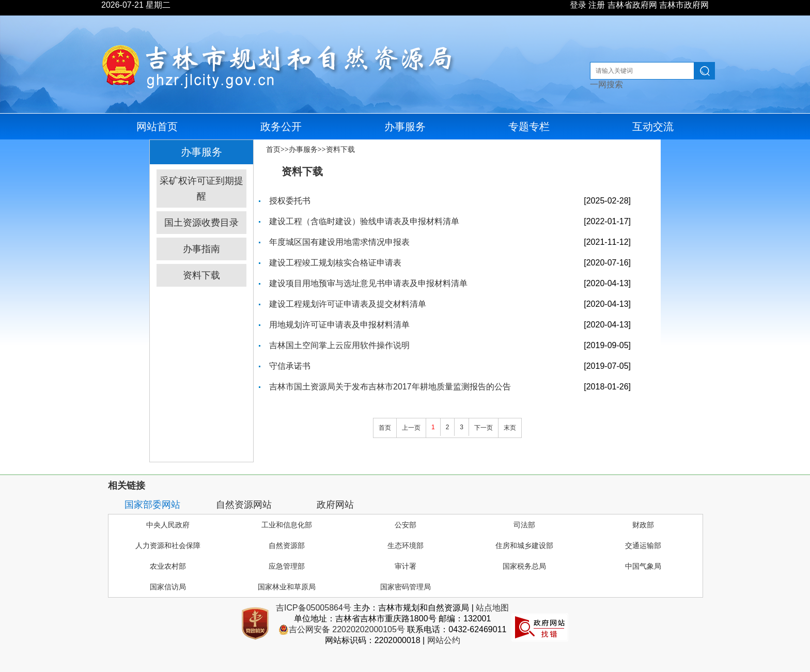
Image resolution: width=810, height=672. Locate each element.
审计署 (406, 566)
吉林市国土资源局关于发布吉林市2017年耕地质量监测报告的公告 (390, 387)
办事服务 (405, 127)
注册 (597, 5)
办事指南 (201, 249)
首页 (273, 150)
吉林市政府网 (684, 5)
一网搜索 (606, 84)
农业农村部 (168, 566)
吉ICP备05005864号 (314, 608)
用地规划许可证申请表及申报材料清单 (339, 325)
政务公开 (281, 127)
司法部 (524, 525)
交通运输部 (643, 545)
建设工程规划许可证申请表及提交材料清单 (348, 304)
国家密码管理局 (406, 587)
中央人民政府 (168, 525)
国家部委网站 (152, 505)
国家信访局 (168, 587)
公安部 (406, 525)
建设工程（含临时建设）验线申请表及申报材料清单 (364, 221)
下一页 (484, 428)
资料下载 (201, 275)
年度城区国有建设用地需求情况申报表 (339, 242)
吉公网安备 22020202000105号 (342, 629)
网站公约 (444, 640)
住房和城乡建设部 (524, 545)
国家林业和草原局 (287, 587)
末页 (510, 428)
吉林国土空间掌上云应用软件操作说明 (339, 345)
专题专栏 (529, 127)
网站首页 (157, 127)
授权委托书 (290, 201)
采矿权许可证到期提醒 (201, 189)
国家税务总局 (524, 566)
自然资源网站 (244, 505)
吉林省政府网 (632, 5)
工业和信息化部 (287, 525)
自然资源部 (287, 545)
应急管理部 (287, 566)
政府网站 (335, 505)
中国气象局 (643, 566)
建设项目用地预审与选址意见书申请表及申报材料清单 (368, 283)
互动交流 (653, 127)
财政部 (643, 525)
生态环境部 (406, 545)
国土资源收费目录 (201, 223)
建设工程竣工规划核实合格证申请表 (335, 263)
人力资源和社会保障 (168, 545)
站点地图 (492, 608)
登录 (578, 5)
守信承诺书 (290, 366)
